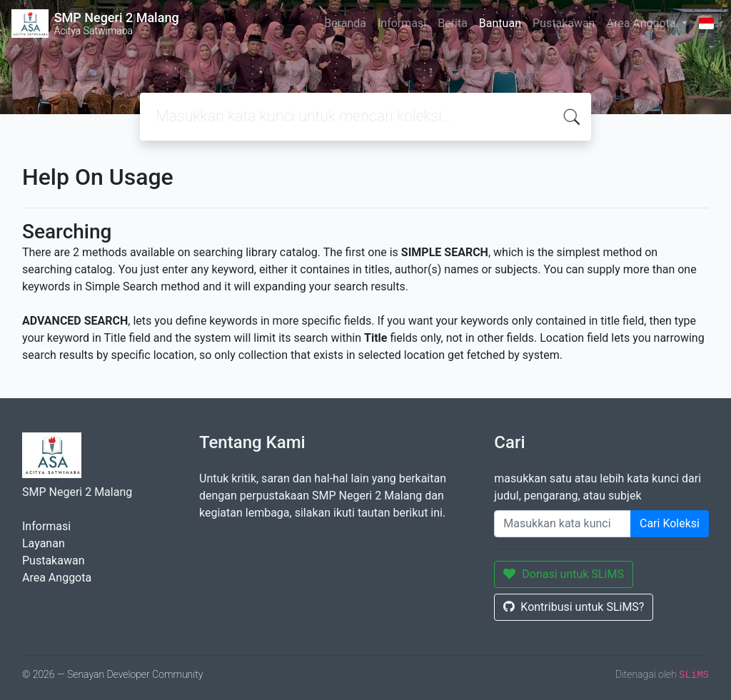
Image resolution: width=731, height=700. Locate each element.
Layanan (44, 543)
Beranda (345, 23)
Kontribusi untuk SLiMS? (574, 607)
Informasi (402, 23)
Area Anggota (642, 23)
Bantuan (500, 23)
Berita (453, 23)
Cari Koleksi (670, 523)
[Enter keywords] (563, 524)
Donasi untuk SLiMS (564, 574)
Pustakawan (564, 23)
